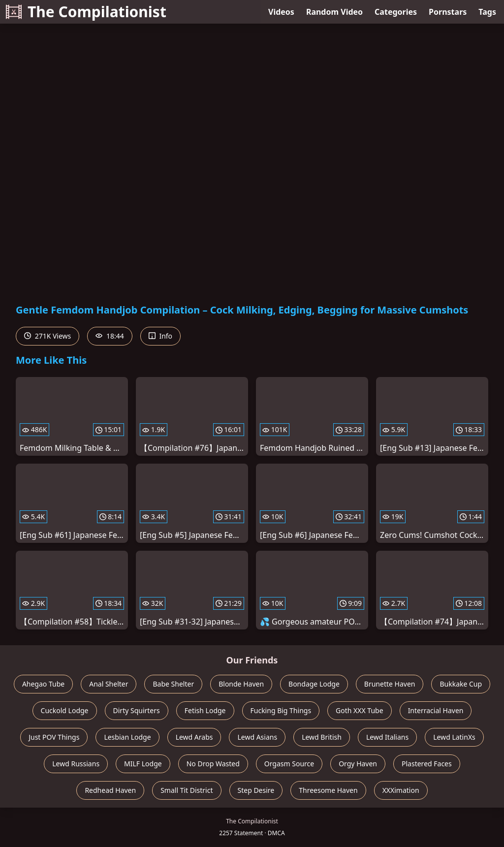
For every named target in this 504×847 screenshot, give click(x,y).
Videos (281, 12)
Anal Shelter (109, 684)
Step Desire (256, 790)
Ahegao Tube (43, 684)
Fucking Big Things (281, 710)
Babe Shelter (173, 684)
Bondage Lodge (314, 684)
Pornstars (448, 12)
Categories (396, 12)
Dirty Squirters (137, 710)
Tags (487, 12)
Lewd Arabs (194, 737)
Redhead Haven (110, 790)
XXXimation (401, 790)
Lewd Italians (387, 737)
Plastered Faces (427, 764)
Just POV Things (54, 737)
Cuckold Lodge (65, 710)
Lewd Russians (76, 764)
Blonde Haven (241, 684)
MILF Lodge (143, 764)
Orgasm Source (289, 764)
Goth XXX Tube (360, 710)
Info (160, 336)
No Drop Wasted (213, 764)
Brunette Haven (390, 684)
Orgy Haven (358, 764)
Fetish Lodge (205, 710)
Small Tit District (187, 790)
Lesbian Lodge (127, 737)
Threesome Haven (328, 790)
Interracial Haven (436, 710)
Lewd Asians (257, 737)
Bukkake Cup (461, 684)
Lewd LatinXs (454, 737)
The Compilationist (86, 12)
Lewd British (322, 737)
